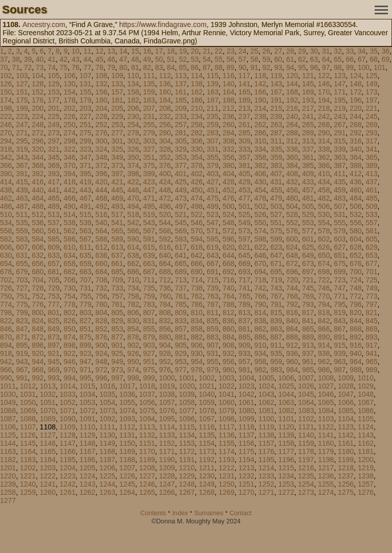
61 (290, 59)
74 (52, 67)
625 (308, 247)
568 (165, 231)
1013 (48, 386)
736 (165, 288)
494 (133, 206)
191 (276, 100)
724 (356, 280)
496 (165, 206)
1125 (8, 435)
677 (371, 263)
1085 (346, 411)
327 (149, 149)
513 (53, 214)
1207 (127, 468)
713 (181, 280)
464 (38, 198)
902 (133, 345)
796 (356, 304)
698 (324, 272)
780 (101, 304)
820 (356, 312)
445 (117, 190)
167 (276, 92)
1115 (187, 427)
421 (117, 182)
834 (197, 321)
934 (260, 353)
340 (356, 149)
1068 (8, 411)
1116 (206, 427)
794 (324, 304)
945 (53, 362)
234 (197, 116)
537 (53, 223)
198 (6, 108)
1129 (88, 435)
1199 (346, 460)
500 (228, 206)
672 (292, 263)
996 (101, 378)
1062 (266, 402)
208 (165, 108)
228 (101, 116)
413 (371, 174)
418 (70, 182)
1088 (28, 419)
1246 (147, 484)
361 (308, 157)
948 (101, 362)
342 (6, 157)
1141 (326, 435)
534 (6, 223)
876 (101, 337)
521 (181, 214)
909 (244, 345)
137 (181, 84)
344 (38, 157)
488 (38, 206)
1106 (8, 427)
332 (228, 149)
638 (133, 255)
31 (326, 51)
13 (111, 51)
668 (228, 263)
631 (22, 255)
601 (308, 239)
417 (53, 182)
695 (276, 272)
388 (356, 165)
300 (101, 141)
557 (371, 223)
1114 (167, 427)
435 (340, 182)
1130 (107, 435)
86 (195, 67)
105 (53, 76)
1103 (326, 419)
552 (292, 223)
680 (38, 272)
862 (260, 329)
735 (149, 288)
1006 (286, 378)
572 (228, 231)
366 (6, 165)
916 (356, 345)
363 (340, 157)
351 (149, 157)
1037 (147, 394)
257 (181, 125)
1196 (286, 460)
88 (218, 67)
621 (244, 247)
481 (308, 198)
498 (197, 206)
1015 (88, 386)
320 (38, 149)
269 (371, 125)
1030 (8, 394)
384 (292, 165)
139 (213, 84)
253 (117, 125)
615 (149, 247)
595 (213, 239)
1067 (366, 402)
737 (181, 288)
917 (371, 345)
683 (85, 272)
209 (181, 108)
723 (340, 280)
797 (371, 304)
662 (133, 263)
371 (85, 165)
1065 (326, 402)
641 (181, 255)
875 (85, 337)
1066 (346, 402)
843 (340, 321)
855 (149, 329)
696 (292, 272)
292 (356, 133)
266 (324, 125)
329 (181, 149)
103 (22, 76)
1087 (8, 419)
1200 (366, 460)
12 (100, 51)
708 (101, 280)
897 (53, 345)
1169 (127, 451)
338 (324, 149)
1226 (127, 476)
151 (22, 92)
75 (64, 67)
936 (292, 353)
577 (308, 231)
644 (228, 255)
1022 (226, 386)
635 (85, 255)
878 (133, 337)
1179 (326, 451)
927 (149, 353)
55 (218, 59)
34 (362, 51)
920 (38, 353)
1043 (266, 394)
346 (70, 157)
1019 (167, 386)
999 (149, 378)
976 (165, 370)
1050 (28, 402)
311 (276, 141)
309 (244, 141)
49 (147, 59)
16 (147, 51)
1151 (147, 443)
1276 (366, 492)
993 (53, 378)
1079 (226, 411)
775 (22, 304)
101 (379, 67)
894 (6, 345)
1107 (28, 427)
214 (260, 108)
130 (70, 84)
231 (149, 116)
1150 (127, 443)
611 (85, 247)
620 (228, 247)
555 (340, 223)
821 (371, 312)
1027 (326, 386)
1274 (326, 492)
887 (276, 337)
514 (70, 214)
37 (4, 59)
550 (260, 223)
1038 (167, 394)
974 (133, 370)
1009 (346, 378)
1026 (306, 386)
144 (292, 84)
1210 (187, 468)
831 (149, 321)
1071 (68, 411)
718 (260, 280)
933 (244, 353)
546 (197, 223)
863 (276, 329)
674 (324, 263)
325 (117, 149)
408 (292, 174)
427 (213, 182)
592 (165, 239)
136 (165, 84)
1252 (266, 484)
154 (70, 92)
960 (292, 362)
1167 (88, 451)
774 (6, 304)
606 (6, 247)
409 (308, 174)
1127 (48, 435)
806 (133, 312)
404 (228, 174)
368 (38, 165)
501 (244, 206)
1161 (346, 443)
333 (244, 149)
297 (53, 141)
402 (197, 174)
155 (85, 92)
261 (244, 125)
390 (6, 174)
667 (213, 263)
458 (324, 190)
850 (70, 329)
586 (70, 239)
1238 (366, 476)
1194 (246, 460)
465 (53, 198)
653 (371, 255)
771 (340, 296)
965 (371, 362)
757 (117, 296)
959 (276, 362)
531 (340, 214)
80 (124, 67)
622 (260, 247)
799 (22, 312)
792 (292, 304)
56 (231, 59)
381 (244, 165)
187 (213, 100)
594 (197, 239)
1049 (8, 402)
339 (340, 149)
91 (255, 67)
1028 (346, 386)
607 (22, 247)
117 (244, 76)
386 (324, 165)
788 (228, 304)
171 (340, 92)
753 (53, 296)
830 (133, 321)
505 (308, 206)
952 (165, 362)
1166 (68, 451)
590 (133, 239)
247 (22, 125)
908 (228, 345)
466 (70, 198)
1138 (266, 435)
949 (117, 362)
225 (53, 116)
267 (340, 125)
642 (197, 255)
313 (308, 141)
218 (324, 108)
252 (101, 125)
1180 (346, 451)
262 (260, 125)
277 (117, 133)
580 (356, 231)
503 (276, 206)
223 (22, 116)
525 (244, 214)
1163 (8, 451)
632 (38, 255)
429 (244, 182)
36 (386, 51)
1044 (286, 394)
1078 (206, 411)
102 (6, 76)
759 (149, 296)
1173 (206, 451)
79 (111, 67)
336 (292, 149)
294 (6, 141)
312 (292, 141)
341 (371, 149)
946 (70, 362)
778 (70, 304)
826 (70, 321)
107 (85, 76)
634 (70, 255)
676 (356, 263)
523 (213, 214)
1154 (206, 443)
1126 (28, 435)
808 (165, 312)
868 (356, 329)
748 (356, 288)
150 (6, 92)
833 (181, 321)
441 (53, 190)
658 (70, 263)
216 (292, 108)
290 (324, 133)
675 (340, 263)
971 (85, 370)
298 (70, 141)
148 (356, 84)
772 (356, 296)
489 (53, 206)
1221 (28, 476)
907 (213, 345)
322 (70, 149)
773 (371, 296)
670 (260, 263)
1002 (206, 378)
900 (101, 345)
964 (356, 362)
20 (195, 51)
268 (356, 125)
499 (213, 206)
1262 (88, 492)
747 (340, 288)
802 (70, 312)
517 (117, 214)
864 (292, 329)
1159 (306, 443)
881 (181, 337)
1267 (187, 492)
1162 (366, 443)
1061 (246, 402)
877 (117, 337)
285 (244, 133)
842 (324, 321)
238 (260, 116)
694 (260, 272)
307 (213, 141)
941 (371, 353)
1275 (346, 492)
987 (340, 370)
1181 (366, 451)
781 (117, 304)
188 (228, 100)
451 (213, 190)
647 (276, 255)
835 (213, 321)
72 (28, 67)
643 (213, 255)
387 (340, 165)
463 (22, 198)
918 (6, 353)
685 (117, 272)
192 (292, 100)
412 (356, 174)
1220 (8, 476)
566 (133, 231)
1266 (167, 492)
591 (149, 239)
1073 (107, 411)
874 (70, 337)
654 (6, 263)
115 (213, 76)
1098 (226, 419)
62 (302, 59)
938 (324, 353)
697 (308, 272)
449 (181, 190)
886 (260, 337)
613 (117, 247)
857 (181, 329)
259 (213, 125)
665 (181, 263)
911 (276, 345)
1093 (127, 419)
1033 (68, 394)
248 (38, 125)
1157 (266, 443)
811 (213, 312)
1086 (366, 411)
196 (356, 100)
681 (53, 272)
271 (22, 133)
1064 (306, 402)
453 (244, 190)
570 (197, 231)
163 (213, 92)
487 (22, 206)
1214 (266, 468)
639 (149, 255)
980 (228, 370)
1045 (306, 394)
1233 (266, 476)
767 (276, 296)
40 (40, 59)
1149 (107, 443)
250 (70, 125)
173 (371, 92)
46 (111, 59)
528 (292, 214)
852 (101, 329)
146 (324, 84)
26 (266, 51)
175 (22, 100)
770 (324, 296)
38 (16, 59)
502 (260, 206)
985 (308, 370)
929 (181, 353)
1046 (326, 394)
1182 (8, 460)
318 (6, 149)
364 (356, 157)
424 (165, 182)
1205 (88, 468)
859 (213, 329)
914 (324, 345)
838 (260, 321)
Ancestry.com (44, 25)
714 (197, 280)
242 (324, 116)
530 (324, 214)
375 (149, 165)
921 (53, 353)
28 (290, 51)
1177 (286, 451)
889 (308, 337)
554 (324, 223)
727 (22, 288)
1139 (286, 435)
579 (340, 231)
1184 (48, 460)
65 (338, 59)
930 (197, 353)
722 (324, 280)
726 (6, 288)
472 (165, 198)
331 (213, 149)
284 (228, 133)
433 (308, 182)
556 (356, 223)
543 (149, 223)
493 (117, 206)
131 (85, 84)
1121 (306, 427)
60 (278, 59)
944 (38, 362)
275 (85, 133)
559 (22, 231)
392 (38, 174)
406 (260, 174)
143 (276, 84)
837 (244, 321)
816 (292, 312)
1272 (286, 492)
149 (371, 84)
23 (231, 51)
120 (292, 76)
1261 (68, 492)
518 (133, 214)
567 (149, 231)
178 (70, 100)
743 (276, 288)
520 (165, 214)
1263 (107, 492)
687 (149, 272)
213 (244, 108)
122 (324, 76)
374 (133, 165)
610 (70, 247)
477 (244, 198)
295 (22, 141)
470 (133, 198)
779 (85, 304)
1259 (28, 492)
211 (213, 108)
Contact (241, 513)
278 (133, 133)
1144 (8, 443)
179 (85, 100)
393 (53, 174)
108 (101, 76)
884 (228, 337)
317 (371, 141)
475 (213, 198)
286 (260, 133)
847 (22, 329)
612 (101, 247)
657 (53, 263)
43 (76, 59)
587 (85, 239)
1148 (88, 443)
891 (340, 337)
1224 (88, 476)
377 (181, 165)
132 (101, 84)
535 (22, 223)
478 (260, 198)
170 (324, 92)
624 (292, 247)
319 (22, 149)
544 (165, 223)
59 (266, 59)
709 (117, 280)
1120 (286, 427)
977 (181, 370)
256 (165, 125)
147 (340, 84)
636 (101, 255)
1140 (306, 435)
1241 (48, 484)
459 (340, 190)
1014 (68, 386)
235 (213, 116)
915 (340, 345)
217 (308, 108)
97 (326, 67)
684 (101, 272)
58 (255, 59)
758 (133, 296)
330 (197, 149)
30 (314, 51)
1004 (246, 378)
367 (22, 165)
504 (292, 206)
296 (38, 141)
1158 (286, 443)
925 (117, 353)
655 (22, 263)
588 (101, 239)
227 (85, 116)
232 (165, 116)
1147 (68, 443)
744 (292, 288)
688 (165, 272)
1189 (147, 460)
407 (276, 174)
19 (183, 51)
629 (371, 247)
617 (181, 247)
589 (117, 239)
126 (6, 84)
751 (22, 296)
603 (340, 239)
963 (340, 362)
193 (308, 100)
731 (85, 288)
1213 (246, 468)
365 (371, 157)
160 (165, 92)
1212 (226, 468)
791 (276, 304)
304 (165, 141)
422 (133, 182)
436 (356, 182)
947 (85, 362)
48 (135, 59)
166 (260, 92)
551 (276, 223)
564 (101, 231)
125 (371, 76)
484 (356, 198)
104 (38, 76)
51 (171, 59)
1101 (286, 419)
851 (85, 329)
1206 (107, 468)
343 (22, 157)
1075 (147, 411)
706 (70, 280)
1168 (107, 451)
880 (165, 337)
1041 (226, 394)
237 (244, 116)
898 (70, 345)
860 (228, 329)
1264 (127, 492)
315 (340, 141)
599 (276, 239)
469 (117, 198)
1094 (147, 419)
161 (181, 92)
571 (213, 231)
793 (308, 304)
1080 (246, 411)
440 (38, 190)
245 (371, 116)
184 (165, 100)
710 (133, 280)
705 (53, 280)
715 (213, 280)
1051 (48, 402)
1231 (226, 476)
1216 (306, 468)
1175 (246, 451)
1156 (246, 443)
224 (38, 116)
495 (149, 206)
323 (85, 149)
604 (356, 239)
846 (6, 329)
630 (6, 255)
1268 (206, 492)
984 (292, 370)
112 (165, 76)
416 (38, 182)
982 (260, 370)
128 (38, 84)
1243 (88, 484)
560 (38, 231)
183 (149, 100)
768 (292, 296)
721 (308, 280)
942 (6, 362)
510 (6, 214)
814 (260, 312)
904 (165, 345)
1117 (226, 427)
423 (149, 182)
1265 (147, 492)
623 (276, 247)
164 (228, 92)
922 (70, 353)
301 (117, 141)
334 (260, 149)
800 (38, 312)
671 (276, 263)
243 (340, 116)
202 (70, 108)
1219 (366, 468)
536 (38, 223)
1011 (8, 386)
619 (213, 247)
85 (183, 67)
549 (244, 223)
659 (85, 263)
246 (6, 125)
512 (38, 214)
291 (340, 133)
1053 (88, 402)
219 (340, 108)
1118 (246, 427)
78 (100, 67)
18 (171, 51)
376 (165, 165)
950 (133, 362)
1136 (226, 435)
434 (324, 182)
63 (314, 59)
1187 (107, 460)
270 (6, 133)
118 (260, 76)
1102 (306, 419)
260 (228, 125)
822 (6, 321)
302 (133, 141)
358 (260, 157)
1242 (68, 484)
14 (124, 51)
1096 (187, 419)
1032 (48, 394)
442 (70, 190)
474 (197, 198)
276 (101, 133)
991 (22, 378)
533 (371, 214)
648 (292, 255)
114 (197, 76)
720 (292, 280)
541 (117, 223)
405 (244, 174)
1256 (346, 484)
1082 (286, 411)
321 (53, 149)
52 (183, 59)
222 (6, 116)
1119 (266, 427)
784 (165, 304)
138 (197, 84)
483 (340, 198)
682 (70, 272)
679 (22, 272)
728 (38, 288)
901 (117, 345)
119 (276, 76)
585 (53, 239)
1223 (68, 476)
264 (292, 125)
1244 (107, 484)
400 (165, 174)
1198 (326, 460)
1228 (167, 476)
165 (244, 92)
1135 (206, 435)
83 (159, 67)
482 (324, 198)
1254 (306, 484)
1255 (326, 484)
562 (70, 231)
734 (133, 288)
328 (165, 149)
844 (356, 321)
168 (292, 92)
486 (6, 206)
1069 (28, 411)
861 (244, 329)
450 (197, 190)
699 (340, 272)
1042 (246, 394)
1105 (366, 419)
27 (278, 51)
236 (228, 116)
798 (6, 312)
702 (6, 280)
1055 (127, 402)
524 (228, 214)
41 (52, 59)
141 (244, 84)
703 (22, 280)
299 (85, 141)
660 (101, 263)
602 (324, 239)
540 (101, 223)
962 (324, 362)
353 (181, 157)
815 (276, 312)
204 (101, 108)
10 (76, 51)
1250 (226, 484)
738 (197, 288)
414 (6, 182)
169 (308, 92)
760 (165, 296)
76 (76, 67)
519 (149, 214)
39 (28, 59)
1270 (246, 492)
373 (117, 165)
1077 (187, 411)
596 (228, 239)
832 (165, 321)
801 (53, 312)
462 (6, 198)
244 (356, 116)
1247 (167, 484)
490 (70, 206)
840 (292, 321)
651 (340, 255)
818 (324, 312)
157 (117, 92)
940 (356, 353)
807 (149, 312)
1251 (246, 484)
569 (181, 231)
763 (213, 296)
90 (242, 67)
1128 (68, 435)
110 (133, 76)
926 (133, 353)
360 (292, 157)
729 (53, 288)
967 (22, 370)
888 (292, 337)
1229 (187, 476)
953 (181, 362)
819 (340, 312)
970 (70, 370)
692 (228, 272)
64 (326, 59)
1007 (306, 378)
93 (278, 67)
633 (53, 255)
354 (197, 157)
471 (149, 198)
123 (340, 76)
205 (117, 108)
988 (356, 370)
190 (260, 100)
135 (149, 84)
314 (324, 141)
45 (100, 59)
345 (53, 157)
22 (219, 51)
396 (101, 174)
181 (117, 100)
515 (85, 214)
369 (53, 165)
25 (255, 51)
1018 (147, 386)
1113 (147, 427)
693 (244, 272)
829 (117, 321)
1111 (107, 427)
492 (101, 206)
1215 (286, 468)
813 (244, 312)
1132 (147, 435)
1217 (326, 468)
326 (133, 149)
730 (70, 288)
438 (6, 190)
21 (207, 51)
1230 (206, 476)
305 (181, 141)
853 (117, 329)
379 (213, 165)
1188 (127, 460)
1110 (88, 427)
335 (276, 149)
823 (22, 321)
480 (292, 198)
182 (133, 100)
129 (53, 84)
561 (53, 231)
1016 (107, 386)
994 (70, 378)
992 (38, 378)
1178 (306, 451)
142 (260, 84)
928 (165, 353)
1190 (167, 460)
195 (340, 100)
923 (85, 353)
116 (228, 76)
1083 (306, 411)
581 (371, 231)
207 (149, 108)
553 (308, 223)
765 (244, 296)
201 (53, 108)
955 (213, 362)
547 (213, 223)
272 (38, 133)
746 (324, 288)
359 (276, 157)
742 (260, 288)
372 (101, 165)
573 (244, 231)
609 (53, 247)
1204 (68, 468)
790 (260, 304)
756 (101, 296)
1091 (88, 419)
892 (356, 337)
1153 (187, 443)
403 (213, 174)
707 (85, 280)
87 (207, 67)
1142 (346, 435)
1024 (266, 386)
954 (197, 362)
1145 (28, 443)
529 (308, 214)
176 (38, 100)
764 (228, 296)
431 (276, 182)
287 (276, 133)
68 (374, 59)
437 (371, 182)
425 (181, 182)
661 (117, 263)
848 (38, 329)
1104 (346, 419)
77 (88, 67)
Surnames (209, 513)
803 (85, 312)
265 (308, 125)
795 (340, 304)
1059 (206, 402)
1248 (187, 484)
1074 (127, 411)
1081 (266, 411)
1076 (167, 411)
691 (213, 272)
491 (85, 206)
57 (242, 59)
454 (260, 190)
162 (197, 92)
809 (181, 312)
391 (22, 174)
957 (244, 362)
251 (85, 125)
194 (324, 100)
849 (53, 329)
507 (340, 206)
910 (260, 345)
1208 (147, 468)
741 (244, 288)
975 (149, 370)
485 (371, 198)
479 (276, 198)
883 (213, 337)
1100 (266, 419)
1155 (226, 443)
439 (22, 190)
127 (22, 84)
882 (197, 337)
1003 (226, 378)
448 (165, 190)
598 (260, 239)
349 (117, 157)
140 (228, 84)
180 (101, 100)
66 (350, 59)
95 (302, 67)
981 (244, 370)
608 (38, 247)
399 (149, 174)
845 (371, 321)
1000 (167, 378)
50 (159, 59)
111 (149, 76)
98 (338, 67)
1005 (266, 378)
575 (276, 231)
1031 (28, 394)
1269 (226, 492)
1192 (206, 460)
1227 (147, 476)
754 (70, 296)
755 (85, 296)
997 (117, 378)
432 (292, 182)
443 (85, 190)
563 (85, 231)
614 (133, 247)
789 (244, 304)
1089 (48, 419)
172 (356, 92)
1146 (48, 443)
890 (324, 337)
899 (85, 345)
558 (6, 231)
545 (181, 223)
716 (228, 280)
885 (244, 337)
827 (85, 321)
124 (356, 76)
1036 (127, 394)
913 (308, 345)
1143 (366, 435)
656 (38, 263)
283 (213, 133)
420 (101, 182)
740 (228, 288)
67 (362, 59)
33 (350, 51)
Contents (153, 513)
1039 (187, 394)
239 (276, 116)
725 (371, 280)
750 (6, 296)
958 (260, 362)
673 (308, 263)
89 (231, 67)
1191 (187, 460)
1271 (266, 492)
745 (308, 288)
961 (308, 362)
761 (181, 296)
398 (133, 174)
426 (197, 182)
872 (38, 337)
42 (64, 59)
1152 (167, 443)
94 (290, 67)
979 (213, 370)
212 (228, 108)
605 (371, 239)
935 (276, 353)
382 (260, 165)
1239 (8, 484)
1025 (286, 386)
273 (53, 133)
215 (276, 108)
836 (228, 321)
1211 (206, 468)
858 (197, 329)
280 (165, 133)
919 (22, 353)
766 (260, 296)
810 (197, 312)
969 (53, 370)
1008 (326, 378)
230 (133, 116)
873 (53, 337)
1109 (68, 427)
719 (276, 280)
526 (260, 214)
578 (324, 231)
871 (22, 337)
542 (133, 223)
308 (228, 141)
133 (117, 84)
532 (356, 214)
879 (149, 337)
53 (195, 59)
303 (149, 141)
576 (292, 231)
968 (38, 370)
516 (101, 214)
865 (308, 329)
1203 (48, 468)
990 (6, 378)
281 (181, 133)
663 (149, 263)
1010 (366, 378)
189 (244, 100)
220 (356, 108)
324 (101, 149)
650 (324, 255)
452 (228, 190)
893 (371, 337)
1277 (8, 500)
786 (197, 304)
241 (308, 116)
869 (371, 329)
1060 (226, 402)
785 (181, 304)
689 (181, 272)
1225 (107, 476)
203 (85, 108)
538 (70, 223)
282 (197, 133)
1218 (346, 468)
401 (181, 174)
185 (181, 100)
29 (302, 51)
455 (276, 190)
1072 (88, 411)
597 (244, 239)
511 (22, 214)
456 (292, 190)
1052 (68, 402)
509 (371, 206)
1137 (246, 435)
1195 (266, 460)
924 (101, 353)
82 (147, 67)
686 (133, 272)
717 (244, 280)
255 (149, 125)
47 (124, 59)
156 (101, 92)
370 (70, 165)
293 (371, 133)
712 (165, 280)
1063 (286, 402)
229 (117, 116)
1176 (266, 451)
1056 (147, 402)
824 (38, 321)
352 (165, 157)
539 (85, 223)
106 (70, 76)
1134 (187, 435)
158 (133, 92)
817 (308, 312)
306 (197, 141)
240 (292, 116)
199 (22, 108)
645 (244, 255)
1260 (48, 492)
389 (371, 165)
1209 (167, 468)
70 (4, 67)
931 (213, 353)
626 (324, 247)
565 (117, 231)
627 (340, 247)
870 (6, 337)
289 (308, 133)
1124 (366, 427)
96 (314, 67)
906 (197, 345)
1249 (206, 484)
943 (22, 362)
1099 (246, 419)
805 (117, 312)
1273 (306, 492)
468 (101, 198)
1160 (326, 443)
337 (308, 149)
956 (228, 362)
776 (38, 304)
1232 (246, 476)
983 (276, 370)
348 (101, 157)
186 (197, 100)
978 (197, 370)
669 (244, 263)
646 (260, 255)
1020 (187, 386)
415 (22, 182)
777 (53, 304)
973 (117, 370)
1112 (127, 427)
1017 (127, 386)
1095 (167, 419)
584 (38, 239)
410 (324, 174)
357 (244, 157)
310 (260, 141)
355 (213, 157)
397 (117, 174)
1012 (28, 386)
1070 (48, 411)
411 (340, 174)
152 (38, 92)
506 (324, 206)
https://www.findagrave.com (163, 25)
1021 (206, 386)
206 (133, 108)
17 (159, 51)
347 (85, 157)
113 (181, 76)
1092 (107, 419)
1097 (206, 419)
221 (371, 108)
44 (88, 59)
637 (117, 255)
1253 (286, 484)
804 (101, 312)
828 (101, 321)
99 (350, 67)
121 (308, 76)
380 (228, 165)
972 (101, 370)
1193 (226, 460)
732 (101, 288)
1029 (366, 386)
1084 (326, 411)
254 (133, 125)
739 (213, 288)
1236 (326, 476)
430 (260, 182)
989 (371, 370)
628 (356, 247)
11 (88, 51)
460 (356, 190)
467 (85, 198)
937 (308, 353)
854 (133, 329)
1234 (286, 476)
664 (165, 263)
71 (16, 67)
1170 (147, 451)
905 (181, 345)
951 (149, 362)
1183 (28, 460)
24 (242, 51)
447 (149, 190)
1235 (306, 476)
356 (228, 157)
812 (228, 312)
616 (165, 247)
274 (70, 133)
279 (149, 133)
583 (22, 239)
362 (324, 157)
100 (364, 67)
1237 (346, 476)
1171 (167, 451)
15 (135, 51)
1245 (127, 484)
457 (308, 190)
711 (149, 280)
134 (133, 84)
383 (276, 165)
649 (308, 255)
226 (70, 116)
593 (181, 239)
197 (371, 100)
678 (6, 272)
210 (197, 108)
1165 (48, 451)
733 (117, 288)
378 (197, 165)
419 (85, 182)
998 (133, 378)
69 (386, 59)
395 (85, 174)
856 (165, 329)
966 (6, 370)
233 (181, 116)
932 (228, 353)
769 (308, 296)
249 (53, 125)
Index (180, 513)
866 (324, 329)
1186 (88, 460)
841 (308, 321)
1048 (366, 394)
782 (133, 304)
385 (308, 165)
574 (260, 231)
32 (338, 51)
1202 (28, 468)
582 (6, 239)
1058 (187, 402)
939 (340, 353)
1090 (68, 419)
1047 (346, 394)
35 (374, 51)
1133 (167, 435)
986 (324, 370)
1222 (48, 476)
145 (308, 84)
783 (149, 304)
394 (70, 174)
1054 (107, 402)
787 (213, 304)
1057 (167, 402)
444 (101, 190)
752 (38, 296)
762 (197, 296)
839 (276, 321)
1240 (28, 484)
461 (371, 190)
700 (356, 272)
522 (197, 214)
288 (292, 133)
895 (22, 345)
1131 (127, 435)
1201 (8, 468)
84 (171, 67)
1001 (187, 378)
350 (133, 157)
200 (38, 108)
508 (356, 206)
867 (340, 329)
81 (135, 67)
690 (197, 272)
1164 (28, 451)
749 (371, 288)
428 (228, 182)
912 (292, 345)
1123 (346, 427)
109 (117, 76)
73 (40, 67)
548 (228, 223)
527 (276, 214)
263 (276, 125)
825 (53, 321)
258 (197, 125)
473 (181, 198)
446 (133, 190)
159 (149, 92)
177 (53, 100)
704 (38, 280)
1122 (326, 427)
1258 (8, 492)
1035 (107, 394)
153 (53, 92)
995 (85, 378)
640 (165, 255)
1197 (306, 460)
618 (197, 247)
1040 (206, 394)
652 (356, 255)
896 (38, 345)
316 (356, 141)
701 (371, 272)
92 (266, 67)
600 (292, 239)
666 (197, 263)
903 (149, 345)
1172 (187, 451)
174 (6, 100)
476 (228, 198)
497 (181, 206)
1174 (226, 451)
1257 (366, 484)
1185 (68, 460)
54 (207, 59)
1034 (88, 394)
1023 (246, 386)
